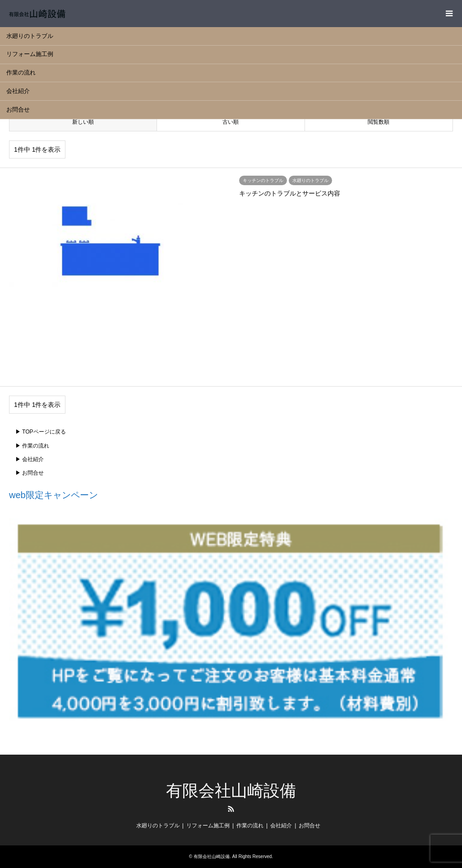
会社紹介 (18, 91)
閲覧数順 (379, 122)
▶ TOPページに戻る (41, 432)
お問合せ (18, 110)
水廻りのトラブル (30, 36)
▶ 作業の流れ (32, 446)
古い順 (231, 122)
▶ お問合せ (30, 473)
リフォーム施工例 (30, 54)
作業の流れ (21, 72)
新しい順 (83, 122)
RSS (231, 809)
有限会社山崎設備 (231, 791)
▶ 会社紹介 (30, 459)
